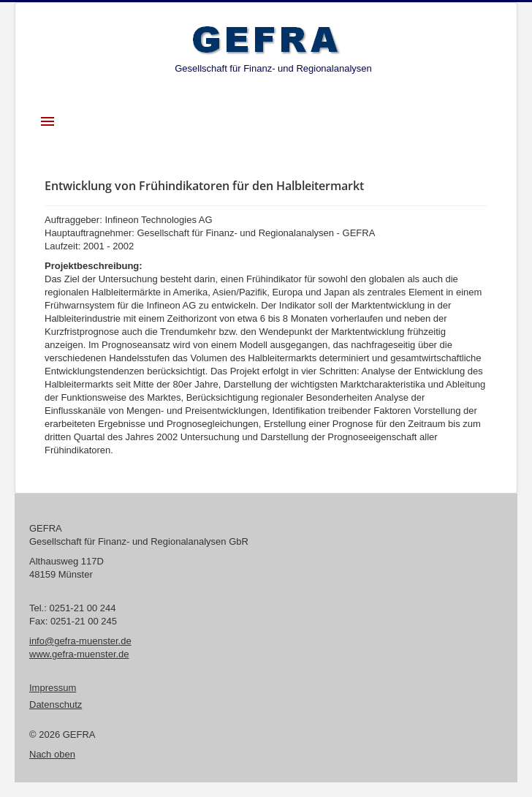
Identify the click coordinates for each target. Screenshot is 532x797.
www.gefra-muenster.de (79, 654)
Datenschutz (56, 705)
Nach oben (52, 754)
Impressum (53, 688)
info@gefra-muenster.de (80, 641)
